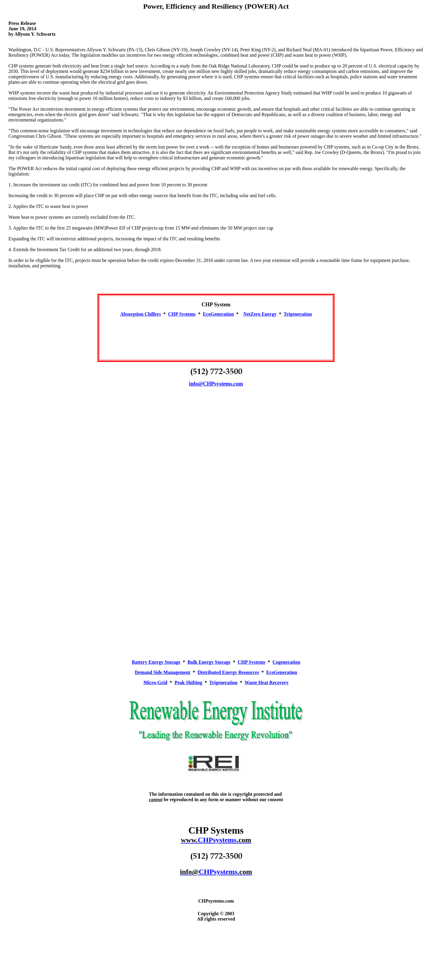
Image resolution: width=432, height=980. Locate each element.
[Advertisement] (216, 336)
